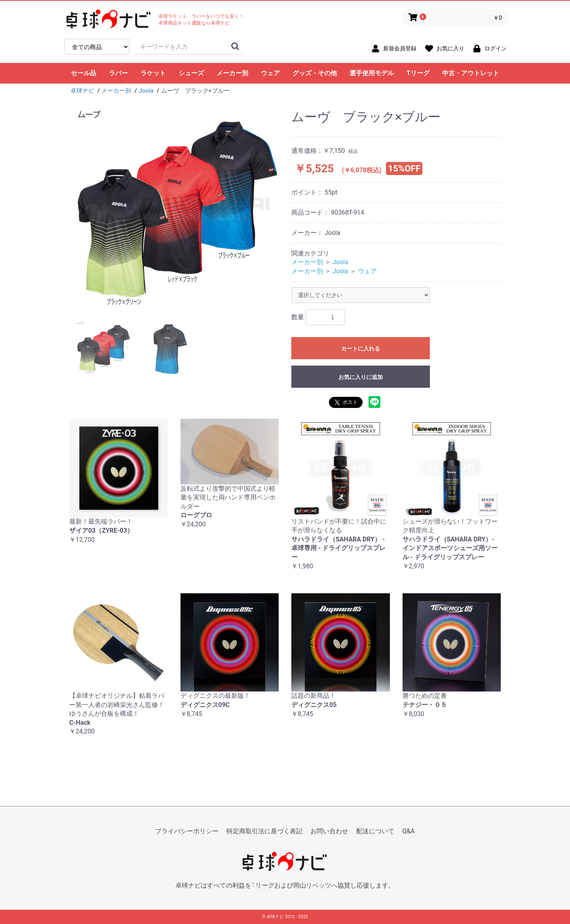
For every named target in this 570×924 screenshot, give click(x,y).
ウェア (270, 73)
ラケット (153, 73)
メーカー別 (232, 73)
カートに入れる (361, 349)
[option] (177, 210)
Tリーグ (418, 73)
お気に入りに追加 (361, 377)
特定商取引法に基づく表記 (264, 831)
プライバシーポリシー (187, 831)
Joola (340, 262)
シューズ (191, 73)
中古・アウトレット (471, 73)
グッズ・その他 (315, 73)
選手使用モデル (372, 73)
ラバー (118, 73)
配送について (375, 831)
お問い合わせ (329, 831)
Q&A (408, 831)
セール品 (84, 73)
